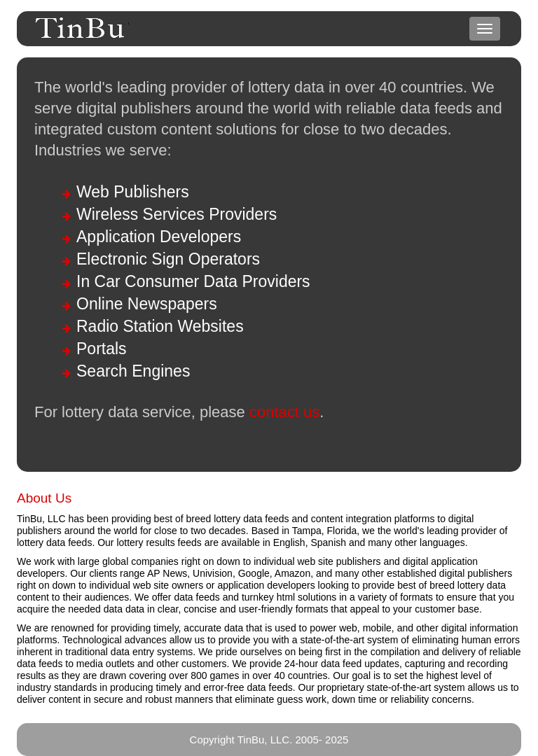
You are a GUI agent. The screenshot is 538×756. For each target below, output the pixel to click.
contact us (284, 412)
